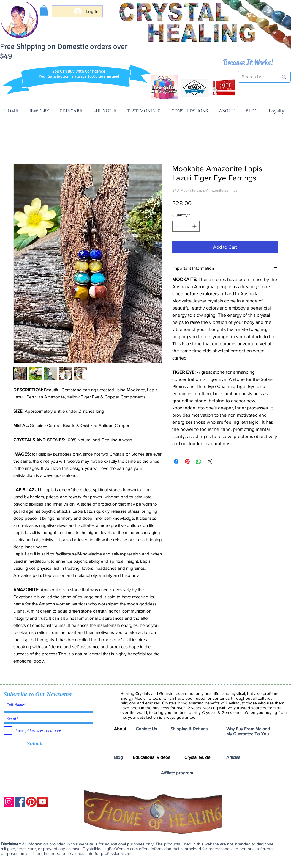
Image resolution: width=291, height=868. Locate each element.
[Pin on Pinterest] (187, 462)
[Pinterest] (31, 802)
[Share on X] (210, 462)
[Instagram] (9, 802)
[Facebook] (20, 802)
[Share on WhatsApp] (199, 462)
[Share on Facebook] (176, 462)
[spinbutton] (186, 226)
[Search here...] (256, 77)
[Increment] (195, 226)
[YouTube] (43, 802)
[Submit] (35, 744)
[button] (44, 11)
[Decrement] (177, 226)
